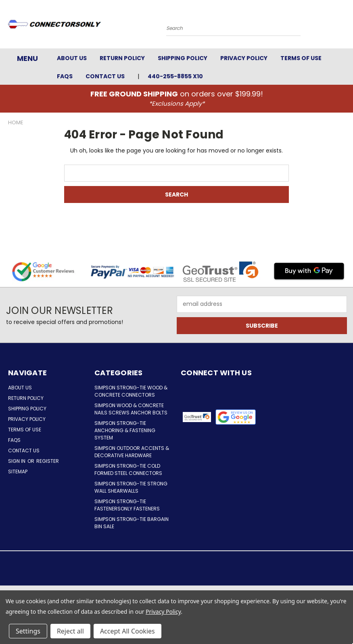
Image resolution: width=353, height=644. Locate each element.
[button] (236, 417)
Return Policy (122, 58)
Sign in (17, 461)
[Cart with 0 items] (345, 26)
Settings (28, 631)
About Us (72, 58)
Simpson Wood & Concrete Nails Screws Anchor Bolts (131, 409)
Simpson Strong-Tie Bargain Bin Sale (132, 523)
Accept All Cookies (127, 631)
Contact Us (105, 76)
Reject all (70, 631)
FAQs (65, 76)
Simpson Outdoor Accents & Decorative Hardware (132, 452)
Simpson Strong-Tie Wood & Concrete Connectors (131, 391)
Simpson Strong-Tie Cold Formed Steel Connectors (128, 469)
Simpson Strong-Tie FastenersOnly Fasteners (127, 505)
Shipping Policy (183, 58)
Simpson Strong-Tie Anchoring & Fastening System (125, 430)
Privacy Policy (244, 58)
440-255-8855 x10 (175, 76)
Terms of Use (301, 58)
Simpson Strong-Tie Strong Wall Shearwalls (131, 487)
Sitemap (18, 471)
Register (48, 461)
